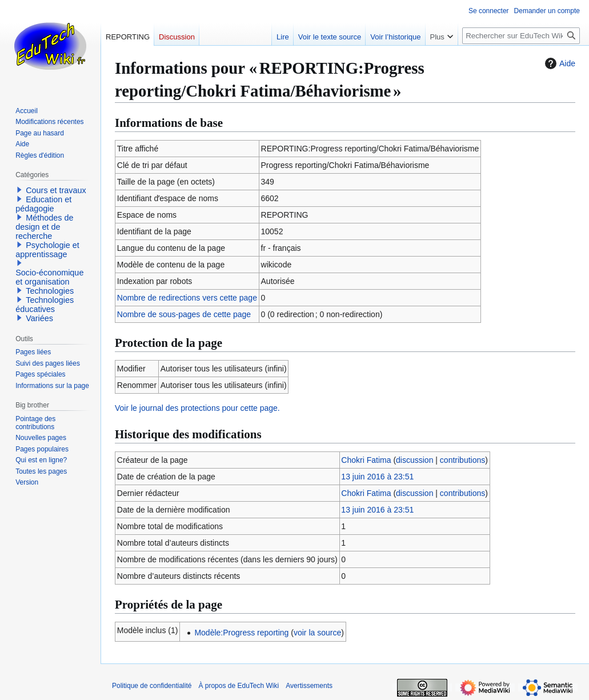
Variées (39, 318)
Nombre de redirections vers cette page (187, 298)
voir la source (317, 633)
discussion (414, 460)
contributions (462, 460)
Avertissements (309, 686)
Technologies (50, 291)
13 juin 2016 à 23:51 (377, 477)
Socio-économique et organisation (49, 277)
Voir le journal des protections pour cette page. (197, 408)
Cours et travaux (56, 190)
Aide (559, 63)
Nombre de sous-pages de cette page (184, 314)
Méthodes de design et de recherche (44, 227)
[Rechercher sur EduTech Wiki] (521, 36)
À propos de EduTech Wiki (239, 686)
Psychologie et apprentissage (47, 250)
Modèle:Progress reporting (241, 633)
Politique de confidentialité (152, 686)
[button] (19, 190)
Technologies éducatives (45, 305)
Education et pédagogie (43, 204)
